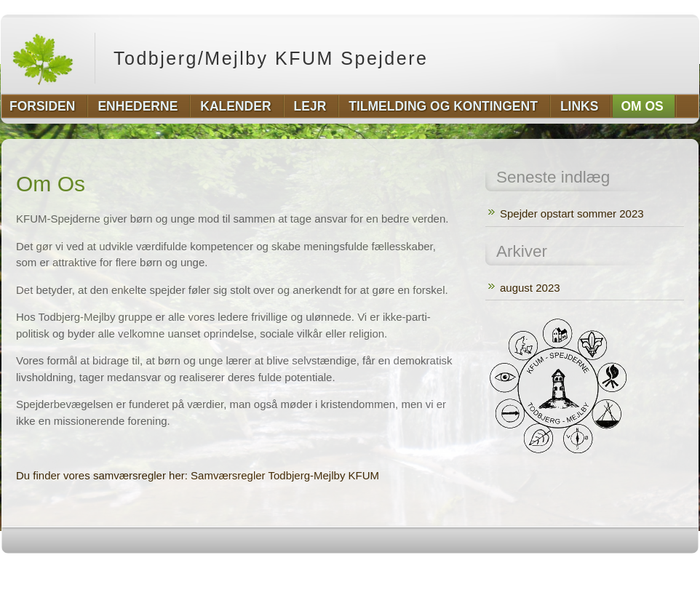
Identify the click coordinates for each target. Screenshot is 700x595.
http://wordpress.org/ (535, 568)
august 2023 (530, 288)
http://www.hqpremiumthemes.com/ (642, 568)
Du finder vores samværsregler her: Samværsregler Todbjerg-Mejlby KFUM (198, 475)
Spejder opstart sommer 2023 (572, 213)
